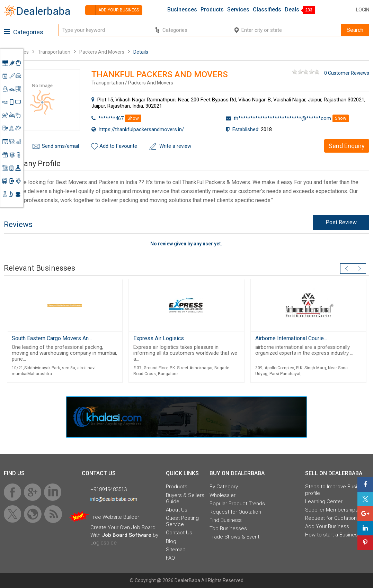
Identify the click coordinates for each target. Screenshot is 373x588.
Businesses (182, 10)
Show (133, 118)
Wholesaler (223, 495)
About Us (177, 510)
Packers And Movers (102, 52)
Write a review (175, 146)
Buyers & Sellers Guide (185, 498)
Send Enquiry (347, 146)
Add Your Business (327, 526)
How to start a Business (333, 535)
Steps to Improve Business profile (337, 490)
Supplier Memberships (332, 510)
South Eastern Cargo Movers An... (52, 338)
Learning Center (324, 501)
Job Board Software (127, 535)
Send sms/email (60, 146)
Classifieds (267, 10)
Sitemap (176, 550)
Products (212, 10)
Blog (171, 541)
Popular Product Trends (237, 504)
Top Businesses (228, 528)
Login (363, 10)
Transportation (54, 52)
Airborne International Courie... (291, 338)
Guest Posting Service (182, 521)
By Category (224, 487)
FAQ (170, 558)
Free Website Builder (115, 517)
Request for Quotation (235, 512)
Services (238, 10)
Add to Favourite (118, 146)
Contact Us (179, 533)
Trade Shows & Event (234, 537)
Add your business (112, 10)
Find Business (226, 520)
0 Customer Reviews (347, 73)
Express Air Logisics (159, 338)
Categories (24, 32)
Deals (292, 10)
